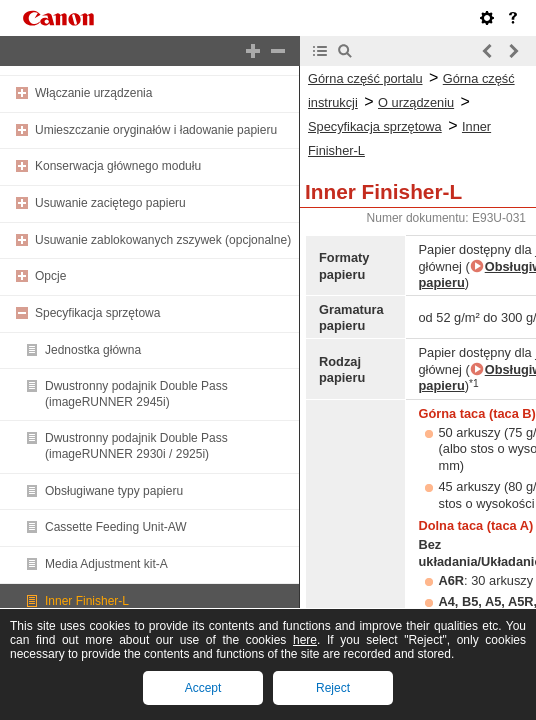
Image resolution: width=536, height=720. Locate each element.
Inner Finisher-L (87, 601)
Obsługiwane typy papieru (114, 491)
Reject (333, 688)
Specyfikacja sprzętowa (97, 313)
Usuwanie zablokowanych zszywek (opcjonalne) (163, 240)
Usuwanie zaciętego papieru (110, 203)
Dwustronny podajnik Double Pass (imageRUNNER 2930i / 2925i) (136, 446)
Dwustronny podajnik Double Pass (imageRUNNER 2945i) (136, 394)
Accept (203, 688)
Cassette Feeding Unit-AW (116, 527)
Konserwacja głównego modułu (118, 166)
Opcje (50, 276)
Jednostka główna (93, 350)
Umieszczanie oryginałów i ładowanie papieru (156, 130)
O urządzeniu (416, 102)
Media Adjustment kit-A (106, 564)
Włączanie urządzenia (93, 93)
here (305, 640)
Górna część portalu (365, 78)
